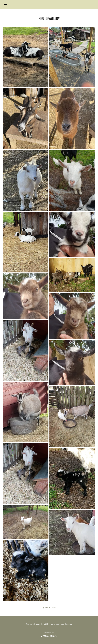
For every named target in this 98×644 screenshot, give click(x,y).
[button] (10, 4)
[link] (49, 636)
